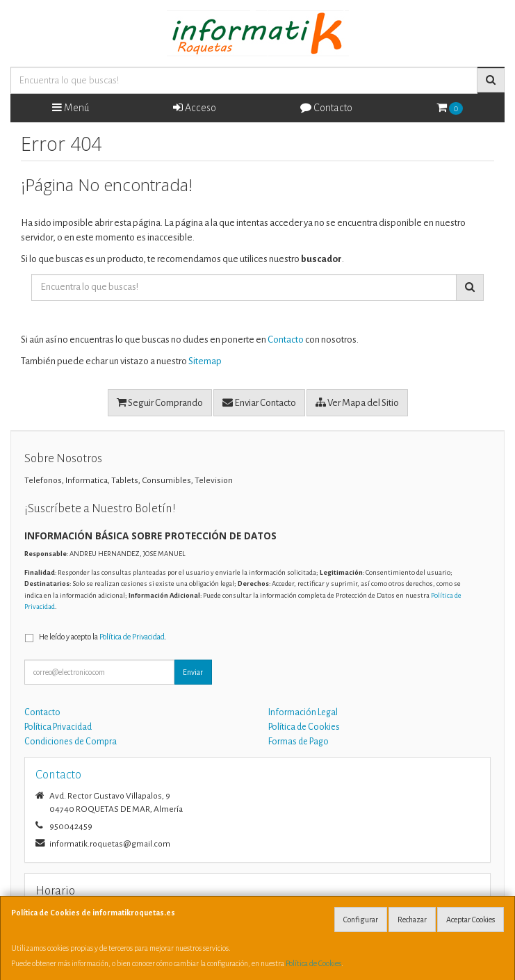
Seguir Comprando (160, 402)
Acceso (195, 107)
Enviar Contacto (259, 402)
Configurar (361, 920)
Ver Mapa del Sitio (357, 402)
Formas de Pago (299, 742)
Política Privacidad (58, 727)
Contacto (326, 107)
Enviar (193, 672)
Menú (71, 107)
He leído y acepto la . (103, 637)
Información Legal (303, 712)
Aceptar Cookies (471, 920)
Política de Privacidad (132, 637)
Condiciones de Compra (71, 742)
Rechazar (412, 920)
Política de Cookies (313, 963)
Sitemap (205, 361)
